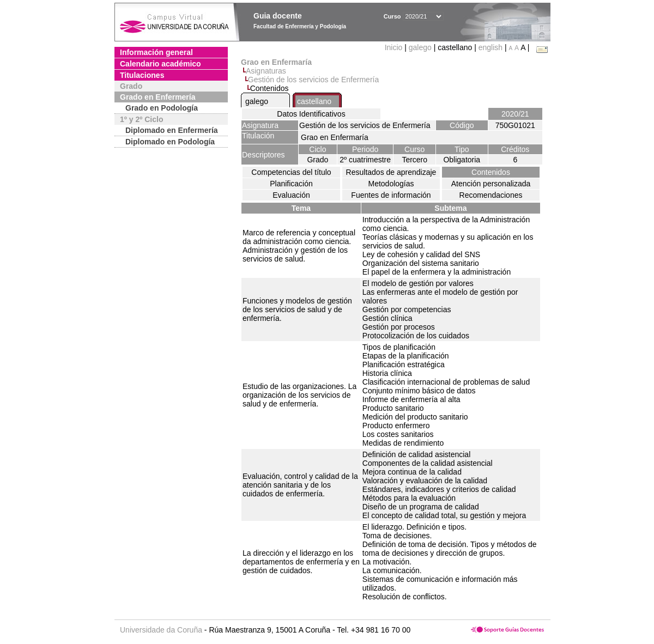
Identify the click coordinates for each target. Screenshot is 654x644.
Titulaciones (142, 75)
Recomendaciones (491, 195)
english (491, 47)
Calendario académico (161, 64)
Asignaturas (266, 71)
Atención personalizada (491, 184)
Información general (156, 52)
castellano (314, 101)
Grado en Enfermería (158, 97)
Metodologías (391, 184)
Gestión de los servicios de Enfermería (313, 80)
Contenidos (491, 172)
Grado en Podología (162, 108)
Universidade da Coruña (161, 630)
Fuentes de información (391, 195)
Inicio (395, 47)
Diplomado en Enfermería (172, 130)
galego (420, 47)
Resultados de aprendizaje (391, 172)
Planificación (291, 184)
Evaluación (291, 195)
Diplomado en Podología (170, 142)
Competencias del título (291, 172)
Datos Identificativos (311, 114)
